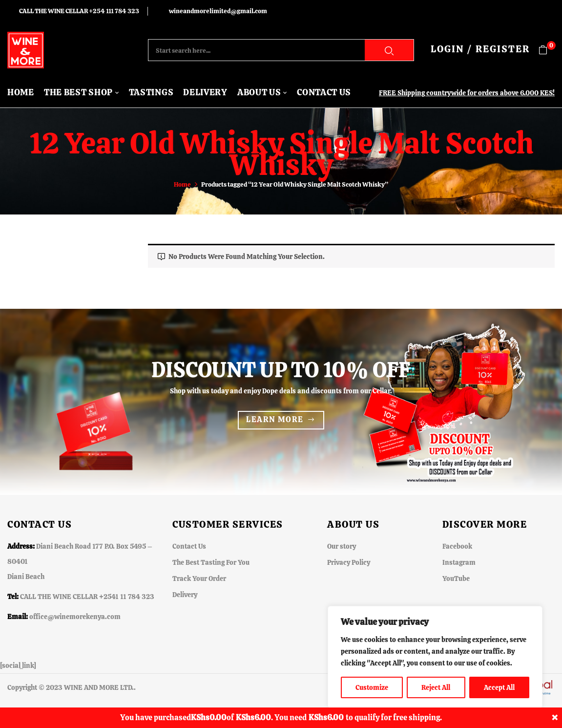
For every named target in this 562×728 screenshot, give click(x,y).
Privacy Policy (349, 562)
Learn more (275, 419)
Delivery (185, 595)
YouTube (456, 578)
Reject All (436, 687)
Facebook (457, 546)
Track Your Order (199, 578)
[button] (547, 50)
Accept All (499, 687)
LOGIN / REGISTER (480, 49)
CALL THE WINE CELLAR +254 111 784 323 (79, 11)
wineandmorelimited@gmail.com (218, 11)
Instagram (459, 562)
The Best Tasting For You (211, 562)
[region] (435, 657)
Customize (372, 687)
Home (182, 184)
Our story (342, 546)
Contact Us (189, 546)
